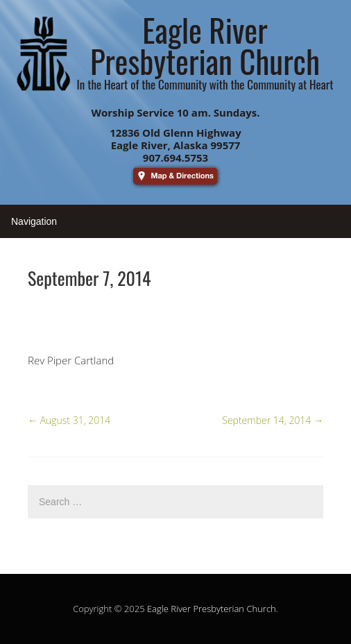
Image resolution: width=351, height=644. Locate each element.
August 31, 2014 (69, 420)
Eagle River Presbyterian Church (212, 609)
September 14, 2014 (273, 420)
